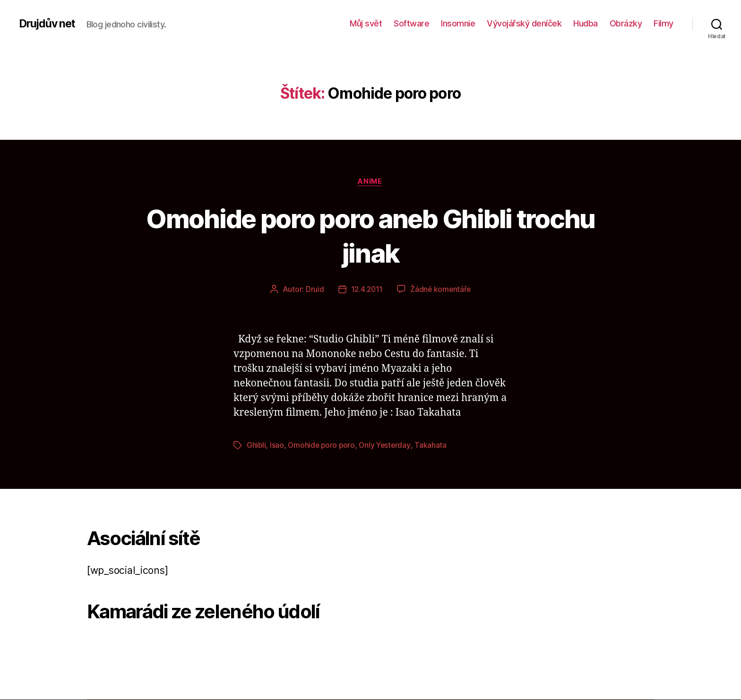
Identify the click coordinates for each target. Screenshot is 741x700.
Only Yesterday (388, 446)
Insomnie (458, 23)
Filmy (663, 23)
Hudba (586, 23)
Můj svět (366, 23)
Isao (277, 446)
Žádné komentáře (441, 290)
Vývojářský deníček (524, 23)
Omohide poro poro (323, 446)
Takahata (434, 446)
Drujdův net (49, 24)
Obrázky (626, 23)
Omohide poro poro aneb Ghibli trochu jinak (370, 235)
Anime (371, 182)
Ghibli (256, 446)
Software (411, 23)
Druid (314, 290)
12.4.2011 (366, 290)
